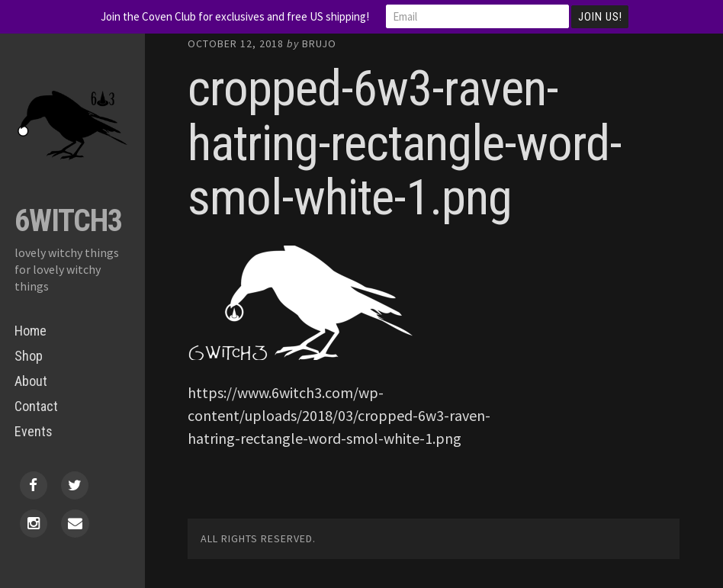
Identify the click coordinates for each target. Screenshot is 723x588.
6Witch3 (68, 221)
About (31, 381)
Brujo (319, 43)
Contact (36, 406)
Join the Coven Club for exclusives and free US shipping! (235, 16)
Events (34, 431)
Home (31, 331)
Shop (29, 356)
